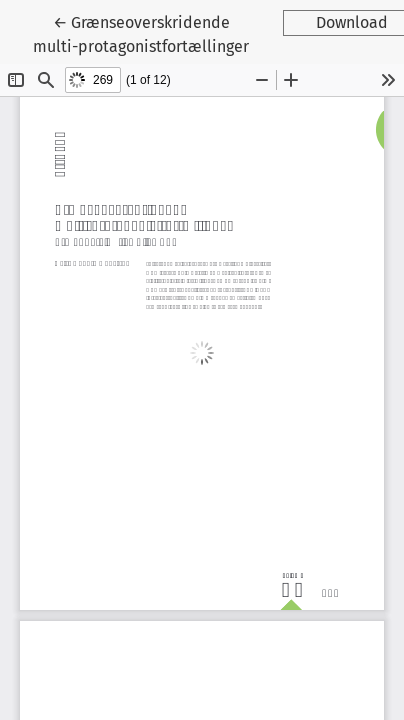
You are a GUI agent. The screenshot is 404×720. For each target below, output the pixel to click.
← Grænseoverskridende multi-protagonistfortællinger (143, 33)
